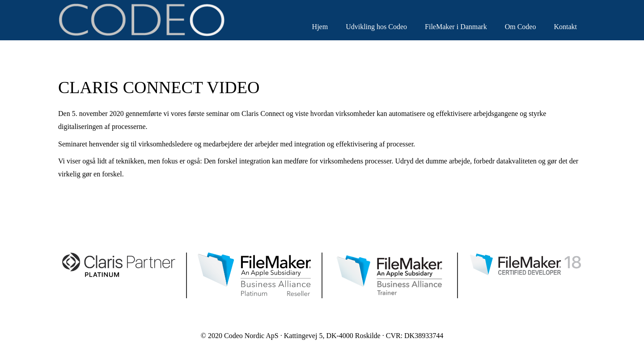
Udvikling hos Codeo (376, 27)
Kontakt (565, 27)
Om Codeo (521, 27)
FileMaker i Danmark (456, 27)
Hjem (320, 27)
